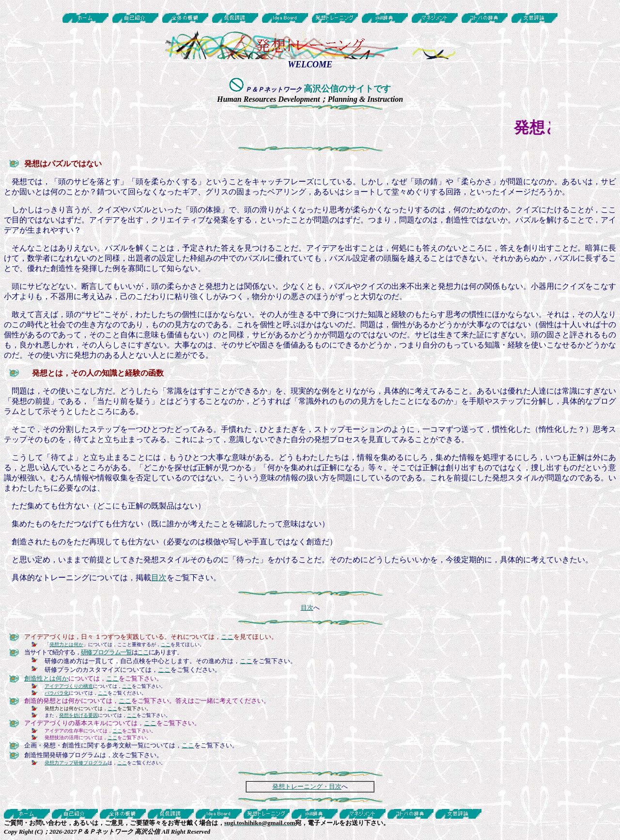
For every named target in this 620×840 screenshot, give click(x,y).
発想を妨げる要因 (78, 715)
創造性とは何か (46, 678)
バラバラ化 (57, 693)
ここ (227, 637)
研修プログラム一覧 (106, 652)
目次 (159, 578)
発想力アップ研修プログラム (76, 763)
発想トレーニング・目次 (307, 786)
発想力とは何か (66, 644)
